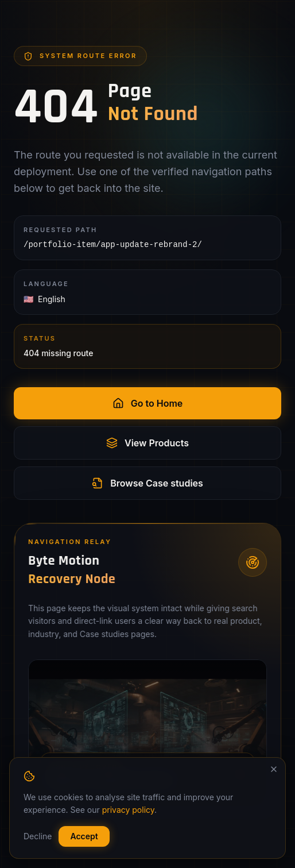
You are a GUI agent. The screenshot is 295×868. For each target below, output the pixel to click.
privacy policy (128, 810)
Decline (38, 836)
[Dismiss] (274, 769)
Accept (84, 836)
